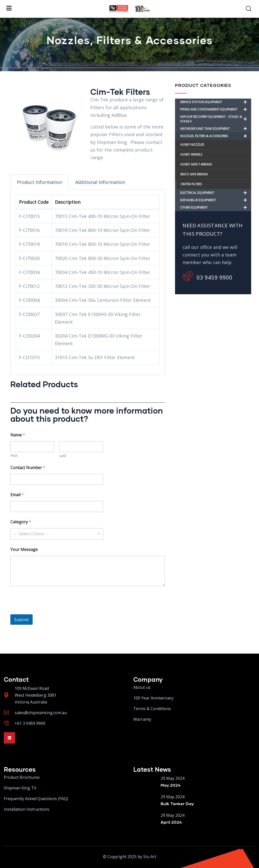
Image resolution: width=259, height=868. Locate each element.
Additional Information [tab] (100, 182)
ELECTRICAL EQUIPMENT (216, 193)
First (14, 456)
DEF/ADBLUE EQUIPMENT (216, 200)
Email (17, 495)
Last (63, 456)
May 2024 (171, 785)
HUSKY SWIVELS (191, 154)
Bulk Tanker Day (177, 804)
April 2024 (171, 822)
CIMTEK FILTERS (191, 184)
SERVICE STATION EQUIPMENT (216, 102)
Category (21, 522)
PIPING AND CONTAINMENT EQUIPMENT (216, 109)
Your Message (24, 550)
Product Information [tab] (39, 182)
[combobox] (57, 534)
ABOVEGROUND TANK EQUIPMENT (216, 129)
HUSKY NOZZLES (192, 145)
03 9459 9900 (208, 276)
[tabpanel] (88, 282)
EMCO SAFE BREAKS (194, 174)
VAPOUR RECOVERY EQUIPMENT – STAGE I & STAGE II (216, 119)
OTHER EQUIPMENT (216, 208)
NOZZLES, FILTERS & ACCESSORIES (216, 136)
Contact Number (28, 468)
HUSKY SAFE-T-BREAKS (196, 164)
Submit (21, 620)
